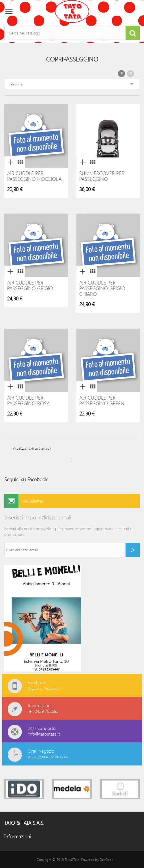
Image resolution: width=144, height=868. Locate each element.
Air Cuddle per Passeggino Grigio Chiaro (102, 288)
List (131, 74)
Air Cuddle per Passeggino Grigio (30, 285)
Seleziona (72, 84)
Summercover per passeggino (102, 176)
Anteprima (9, 162)
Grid (121, 74)
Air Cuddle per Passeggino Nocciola (34, 176)
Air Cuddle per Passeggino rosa (28, 400)
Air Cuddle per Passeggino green (102, 400)
